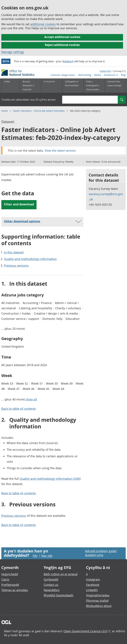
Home (5, 111)
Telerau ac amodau (15, 590)
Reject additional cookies (62, 45)
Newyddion (52, 590)
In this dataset (14, 252)
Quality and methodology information (30, 259)
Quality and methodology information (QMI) (50, 479)
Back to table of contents (19, 409)
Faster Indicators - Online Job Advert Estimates (39, 111)
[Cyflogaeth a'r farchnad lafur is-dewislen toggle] (73, 86)
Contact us (51, 585)
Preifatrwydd (10, 585)
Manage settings (13, 52)
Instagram (93, 579)
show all (31, 399)
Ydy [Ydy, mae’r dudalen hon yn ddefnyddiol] (35, 556)
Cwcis (5, 579)
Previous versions (16, 265)
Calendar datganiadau (63, 75)
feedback (68, 61)
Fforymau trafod (97, 601)
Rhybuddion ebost (99, 606)
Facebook (93, 585)
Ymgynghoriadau (98, 595)
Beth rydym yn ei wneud (61, 574)
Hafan (7, 81)
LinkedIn (92, 590)
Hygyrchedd (10, 574)
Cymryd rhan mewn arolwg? (114, 83)
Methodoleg (85, 75)
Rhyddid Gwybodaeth (59, 595)
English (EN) (105, 71)
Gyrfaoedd (51, 579)
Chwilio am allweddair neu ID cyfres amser (29, 100)
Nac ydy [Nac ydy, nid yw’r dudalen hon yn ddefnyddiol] (47, 556)
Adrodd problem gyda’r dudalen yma (101, 553)
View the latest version (60, 151)
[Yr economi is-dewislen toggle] (52, 86)
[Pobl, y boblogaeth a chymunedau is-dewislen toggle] (94, 86)
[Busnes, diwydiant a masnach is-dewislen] (30, 86)
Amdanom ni (111, 75)
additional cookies (43, 24)
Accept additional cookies (62, 37)
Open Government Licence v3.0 (85, 631)
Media (98, 75)
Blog (123, 75)
